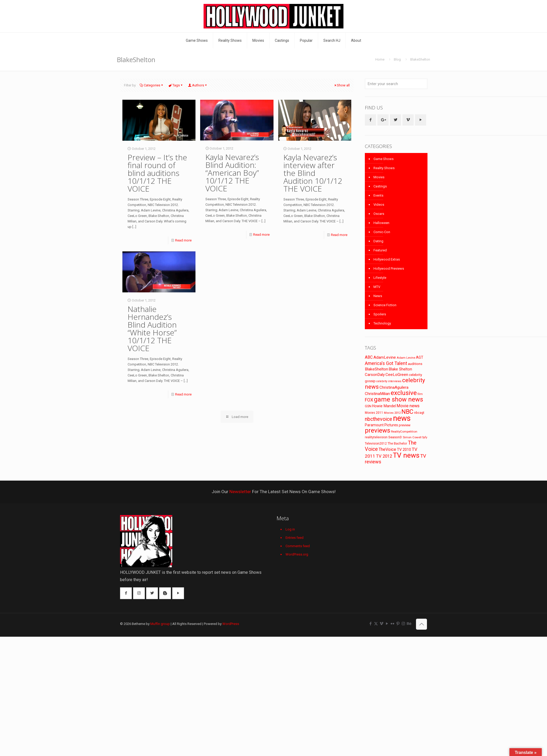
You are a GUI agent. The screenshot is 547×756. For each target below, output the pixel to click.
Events (378, 195)
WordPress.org (297, 554)
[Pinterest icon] (398, 624)
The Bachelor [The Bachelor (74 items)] (397, 444)
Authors (198, 85)
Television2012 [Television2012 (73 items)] (376, 444)
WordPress (231, 624)
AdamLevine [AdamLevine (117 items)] (385, 357)
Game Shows (384, 159)
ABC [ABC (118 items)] (369, 357)
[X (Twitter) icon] (376, 624)
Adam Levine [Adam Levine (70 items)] (406, 358)
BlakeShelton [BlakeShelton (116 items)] (376, 369)
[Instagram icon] (403, 624)
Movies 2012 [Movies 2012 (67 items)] (392, 413)
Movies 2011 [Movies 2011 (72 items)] (374, 413)
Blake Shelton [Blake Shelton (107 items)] (400, 369)
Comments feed (298, 546)
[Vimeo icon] (381, 624)
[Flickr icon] (392, 624)
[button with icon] (370, 120)
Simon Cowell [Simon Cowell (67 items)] (412, 437)
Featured (380, 250)
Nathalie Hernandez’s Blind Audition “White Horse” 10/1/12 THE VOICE (152, 329)
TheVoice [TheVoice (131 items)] (387, 449)
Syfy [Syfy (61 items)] (425, 437)
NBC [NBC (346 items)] (407, 412)
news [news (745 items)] (402, 418)
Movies (379, 177)
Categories (152, 85)
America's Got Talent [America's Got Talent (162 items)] (386, 363)
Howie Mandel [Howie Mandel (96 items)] (384, 406)
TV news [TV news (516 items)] (406, 455)
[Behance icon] (409, 624)
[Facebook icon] (370, 624)
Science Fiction (385, 305)
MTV (377, 287)
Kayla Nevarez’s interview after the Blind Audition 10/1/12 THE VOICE (313, 173)
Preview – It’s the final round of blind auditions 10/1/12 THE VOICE (157, 173)
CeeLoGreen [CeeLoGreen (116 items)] (397, 375)
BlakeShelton (420, 59)
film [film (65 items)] (420, 394)
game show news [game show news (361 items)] (399, 399)
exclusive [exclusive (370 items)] (404, 393)
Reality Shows (384, 168)
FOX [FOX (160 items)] (369, 400)
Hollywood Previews (389, 268)
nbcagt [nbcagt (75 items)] (419, 413)
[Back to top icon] (421, 624)
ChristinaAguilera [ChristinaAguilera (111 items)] (394, 387)
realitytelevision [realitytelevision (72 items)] (376, 437)
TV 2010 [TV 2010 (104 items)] (404, 450)
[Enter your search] (396, 84)
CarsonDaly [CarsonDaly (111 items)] (375, 375)
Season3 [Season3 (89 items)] (395, 437)
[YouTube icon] (387, 624)
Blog (397, 59)
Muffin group (160, 624)
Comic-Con (382, 232)
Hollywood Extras (387, 259)
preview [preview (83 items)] (405, 425)
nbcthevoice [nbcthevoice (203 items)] (379, 419)
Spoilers (380, 314)
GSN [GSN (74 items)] (368, 406)
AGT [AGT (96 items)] (420, 357)
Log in (290, 529)
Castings (380, 186)
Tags (176, 85)
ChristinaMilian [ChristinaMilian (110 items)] (377, 394)
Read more (183, 240)
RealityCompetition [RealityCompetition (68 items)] (404, 432)
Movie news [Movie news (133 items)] (408, 406)
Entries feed (295, 538)
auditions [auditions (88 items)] (415, 364)
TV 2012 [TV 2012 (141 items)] (384, 456)
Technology (382, 323)
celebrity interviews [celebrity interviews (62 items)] (389, 381)
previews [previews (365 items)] (377, 430)
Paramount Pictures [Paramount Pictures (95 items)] (381, 425)
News (378, 296)
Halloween (381, 223)
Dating (378, 241)
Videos (379, 205)
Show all (342, 85)
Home (380, 59)
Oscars (379, 214)
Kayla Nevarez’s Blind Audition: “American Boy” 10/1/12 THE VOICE (232, 173)
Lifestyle (380, 278)
